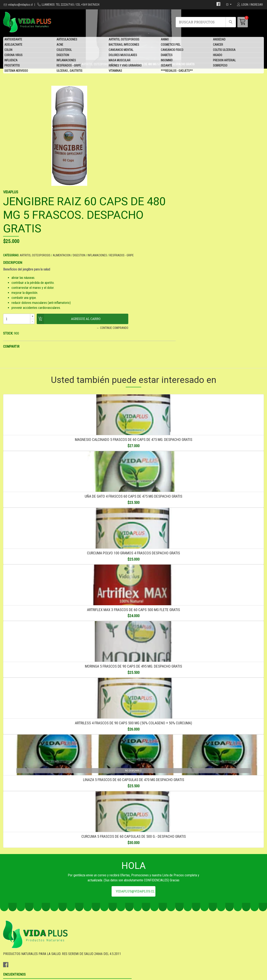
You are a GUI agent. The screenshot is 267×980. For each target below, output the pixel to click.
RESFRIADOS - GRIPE (69, 66)
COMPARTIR (145, 250)
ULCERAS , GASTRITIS (69, 71)
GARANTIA (144, 926)
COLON (8, 50)
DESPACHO (144, 932)
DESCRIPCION (146, 166)
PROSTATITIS (12, 66)
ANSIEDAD (219, 40)
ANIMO (165, 40)
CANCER (218, 45)
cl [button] (228, 5)
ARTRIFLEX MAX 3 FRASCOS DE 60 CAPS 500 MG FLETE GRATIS (133, 554)
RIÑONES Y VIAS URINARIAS (125, 66)
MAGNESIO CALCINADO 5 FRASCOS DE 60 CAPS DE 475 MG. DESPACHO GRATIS (134, 352)
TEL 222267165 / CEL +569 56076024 (95, 938)
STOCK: (142, 237)
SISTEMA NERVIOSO (16, 71)
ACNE (60, 45)
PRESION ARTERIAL (224, 60)
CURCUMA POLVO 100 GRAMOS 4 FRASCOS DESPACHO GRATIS (133, 486)
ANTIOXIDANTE (13, 40)
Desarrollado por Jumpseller (167, 976)
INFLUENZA (11, 60)
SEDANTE (166, 66)
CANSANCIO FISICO (172, 50)
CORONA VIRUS (13, 55)
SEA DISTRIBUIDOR (150, 938)
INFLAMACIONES (66, 60)
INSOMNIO (167, 60)
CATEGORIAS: (145, 155)
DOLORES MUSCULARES (123, 55)
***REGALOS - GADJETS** (177, 71)
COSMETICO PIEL (171, 45)
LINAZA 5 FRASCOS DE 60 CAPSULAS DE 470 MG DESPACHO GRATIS (134, 755)
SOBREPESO (220, 66)
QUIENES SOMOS (148, 943)
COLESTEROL (64, 50)
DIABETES (167, 55)
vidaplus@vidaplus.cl (20, 5)
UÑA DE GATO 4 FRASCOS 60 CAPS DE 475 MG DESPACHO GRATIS (133, 419)
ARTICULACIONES (67, 40)
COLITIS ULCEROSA (224, 50)
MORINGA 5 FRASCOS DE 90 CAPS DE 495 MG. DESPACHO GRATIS (133, 621)
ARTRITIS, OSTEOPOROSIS (124, 40)
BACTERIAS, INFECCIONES (124, 45)
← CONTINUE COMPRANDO (195, 231)
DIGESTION (63, 55)
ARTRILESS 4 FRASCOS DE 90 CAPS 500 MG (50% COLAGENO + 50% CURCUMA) (133, 688)
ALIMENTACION (195, 155)
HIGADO (218, 55)
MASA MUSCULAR (120, 60)
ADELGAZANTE (13, 45)
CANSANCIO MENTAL (121, 50)
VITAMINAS (115, 71)
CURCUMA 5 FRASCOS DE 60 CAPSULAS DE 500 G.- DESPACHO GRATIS (134, 822)
